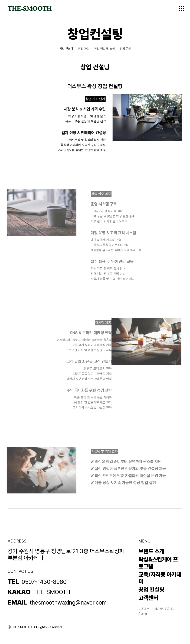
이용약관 (144, 609)
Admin (143, 614)
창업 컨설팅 (66, 49)
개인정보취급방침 (164, 609)
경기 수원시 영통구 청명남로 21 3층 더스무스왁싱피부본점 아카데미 (66, 555)
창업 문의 (125, 49)
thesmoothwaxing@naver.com (68, 603)
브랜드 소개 (151, 551)
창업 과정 (84, 49)
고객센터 (148, 598)
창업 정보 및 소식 (104, 49)
